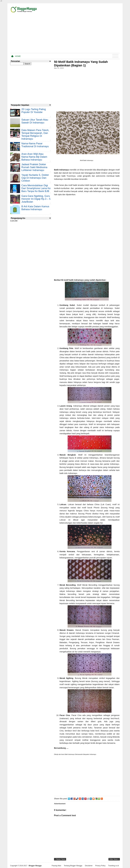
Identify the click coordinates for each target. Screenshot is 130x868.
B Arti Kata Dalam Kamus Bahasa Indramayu (35, 208)
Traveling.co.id (113, 866)
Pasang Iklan (56, 866)
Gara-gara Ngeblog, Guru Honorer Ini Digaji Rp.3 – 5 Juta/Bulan (36, 199)
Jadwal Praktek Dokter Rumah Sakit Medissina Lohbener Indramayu (34, 167)
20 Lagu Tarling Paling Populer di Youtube (34, 111)
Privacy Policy (100, 866)
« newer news (60, 859)
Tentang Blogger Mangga (73, 866)
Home (18, 56)
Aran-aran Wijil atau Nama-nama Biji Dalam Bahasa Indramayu (34, 157)
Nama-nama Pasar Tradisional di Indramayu (35, 145)
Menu (115, 56)
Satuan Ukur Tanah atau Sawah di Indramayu (35, 121)
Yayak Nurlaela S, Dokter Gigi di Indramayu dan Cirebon (35, 178)
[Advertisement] (88, 33)
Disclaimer (89, 866)
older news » (114, 859)
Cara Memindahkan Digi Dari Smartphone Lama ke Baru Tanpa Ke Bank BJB (36, 188)
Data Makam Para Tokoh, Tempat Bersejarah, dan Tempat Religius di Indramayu (35, 134)
